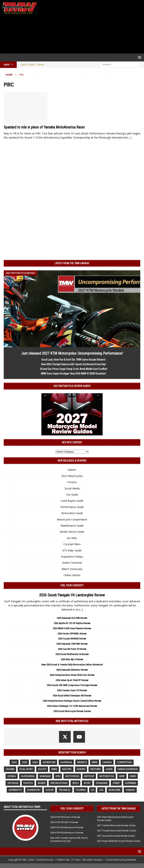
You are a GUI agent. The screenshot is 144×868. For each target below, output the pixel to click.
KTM (58, 776)
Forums (72, 482)
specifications (59, 783)
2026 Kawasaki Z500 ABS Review (72, 644)
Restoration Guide (72, 513)
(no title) (72, 538)
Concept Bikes (72, 544)
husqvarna (28, 776)
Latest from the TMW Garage (72, 263)
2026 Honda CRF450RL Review (72, 634)
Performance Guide (72, 507)
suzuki (50, 790)
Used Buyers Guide (72, 501)
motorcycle (107, 776)
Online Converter (72, 563)
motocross (72, 776)
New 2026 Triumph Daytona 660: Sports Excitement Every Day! (73, 364)
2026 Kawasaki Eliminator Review (72, 670)
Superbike (131, 783)
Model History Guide (72, 532)
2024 (35, 762)
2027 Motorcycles (72, 476)
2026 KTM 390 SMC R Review (64, 822)
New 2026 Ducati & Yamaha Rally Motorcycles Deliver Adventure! (72, 665)
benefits (82, 762)
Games (72, 470)
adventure (49, 762)
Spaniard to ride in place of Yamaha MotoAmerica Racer (44, 127)
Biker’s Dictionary (72, 569)
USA (101, 790)
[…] (129, 137)
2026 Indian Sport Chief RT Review (72, 680)
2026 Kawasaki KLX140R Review (72, 618)
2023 (24, 762)
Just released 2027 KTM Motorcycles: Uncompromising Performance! (72, 353)
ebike (54, 769)
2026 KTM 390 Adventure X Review (67, 833)
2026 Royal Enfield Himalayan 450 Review (72, 696)
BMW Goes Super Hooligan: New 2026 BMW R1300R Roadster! (73, 374)
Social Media (72, 488)
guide (109, 769)
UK (92, 790)
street (116, 783)
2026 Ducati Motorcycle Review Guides (72, 711)
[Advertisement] (91, 27)
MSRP (122, 776)
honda (12, 776)
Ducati (42, 769)
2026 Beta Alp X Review (72, 659)
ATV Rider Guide (72, 550)
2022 (14, 762)
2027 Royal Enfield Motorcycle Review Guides (119, 841)
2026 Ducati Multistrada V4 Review (72, 654)
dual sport (26, 769)
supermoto (15, 790)
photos (28, 783)
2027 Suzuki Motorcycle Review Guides (116, 836)
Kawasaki (45, 776)
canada (107, 762)
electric (67, 769)
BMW (95, 762)
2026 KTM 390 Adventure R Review (67, 827)
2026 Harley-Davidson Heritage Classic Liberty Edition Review (72, 701)
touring (81, 790)
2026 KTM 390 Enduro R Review (65, 817)
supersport (34, 790)
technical (65, 790)
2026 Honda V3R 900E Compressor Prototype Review (72, 685)
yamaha (130, 790)
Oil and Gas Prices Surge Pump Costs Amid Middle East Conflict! (73, 369)
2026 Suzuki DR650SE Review (72, 639)
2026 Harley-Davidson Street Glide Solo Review (72, 675)
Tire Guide (72, 495)
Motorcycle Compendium (72, 519)
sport (87, 783)
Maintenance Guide (72, 526)
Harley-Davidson (128, 769)
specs (75, 783)
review (42, 783)
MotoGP (89, 776)
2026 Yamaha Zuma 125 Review (72, 690)
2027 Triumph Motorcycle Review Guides (117, 831)
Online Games (72, 575)
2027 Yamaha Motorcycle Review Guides (116, 825)
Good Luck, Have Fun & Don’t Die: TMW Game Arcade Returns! (73, 360)
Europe (81, 769)
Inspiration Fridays (72, 557)
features (95, 769)
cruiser (10, 769)
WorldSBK (114, 790)
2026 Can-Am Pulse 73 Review (72, 649)
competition (124, 762)
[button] (139, 57)
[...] (81, 609)
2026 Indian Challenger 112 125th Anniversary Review (72, 706)
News (133, 776)
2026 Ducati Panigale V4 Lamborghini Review (72, 595)
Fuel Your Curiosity (72, 585)
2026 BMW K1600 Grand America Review (72, 628)
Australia (66, 762)
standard (102, 783)
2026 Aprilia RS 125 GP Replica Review (72, 623)
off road (13, 783)
